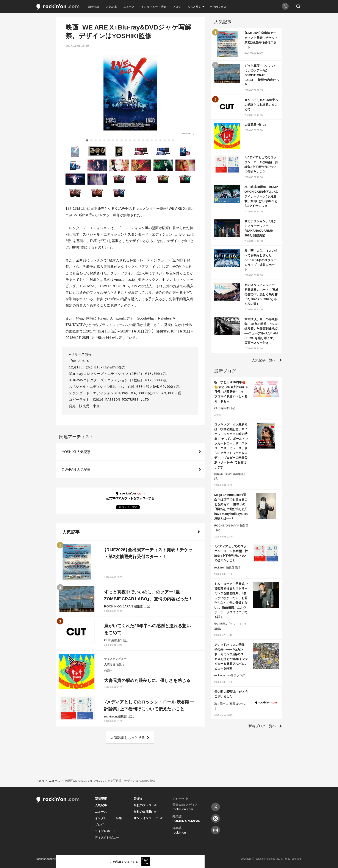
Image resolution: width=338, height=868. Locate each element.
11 (130, 140)
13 (139, 140)
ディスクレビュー (107, 837)
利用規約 (68, 859)
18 (160, 140)
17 (156, 140)
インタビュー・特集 (154, 7)
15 (147, 140)
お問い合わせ (119, 859)
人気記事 (111, 7)
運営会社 (138, 859)
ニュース (129, 7)
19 (165, 140)
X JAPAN (122, 208)
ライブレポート (105, 831)
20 (169, 140)
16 (152, 140)
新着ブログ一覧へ (262, 726)
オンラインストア (146, 818)
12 (135, 140)
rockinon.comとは (47, 859)
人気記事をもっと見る (128, 737)
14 (143, 140)
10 (126, 140)
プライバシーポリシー (92, 859)
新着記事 (94, 7)
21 (173, 140)
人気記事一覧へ (264, 360)
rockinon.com (58, 7)
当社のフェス (218, 7)
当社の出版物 (143, 811)
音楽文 (138, 798)
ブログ (177, 7)
